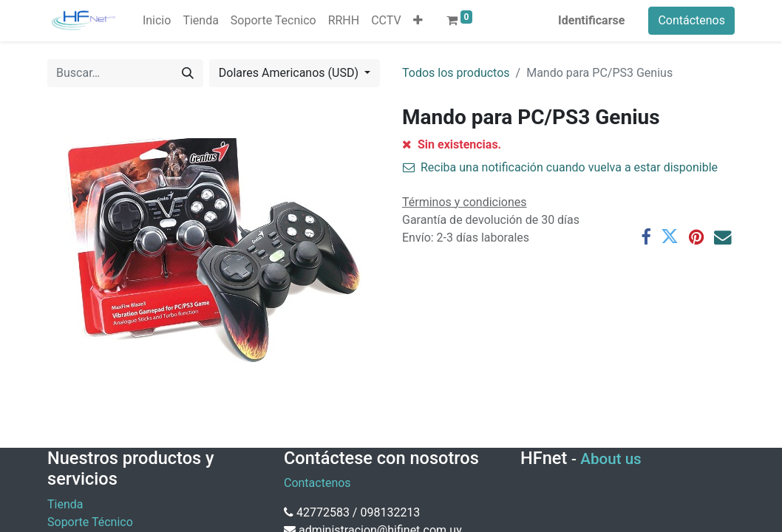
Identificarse (591, 20)
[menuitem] (157, 21)
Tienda (65, 504)
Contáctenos (691, 20)
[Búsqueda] (188, 73)
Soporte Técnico (90, 522)
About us (611, 459)
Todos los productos (456, 73)
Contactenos (317, 483)
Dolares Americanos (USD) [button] (290, 73)
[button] (418, 21)
